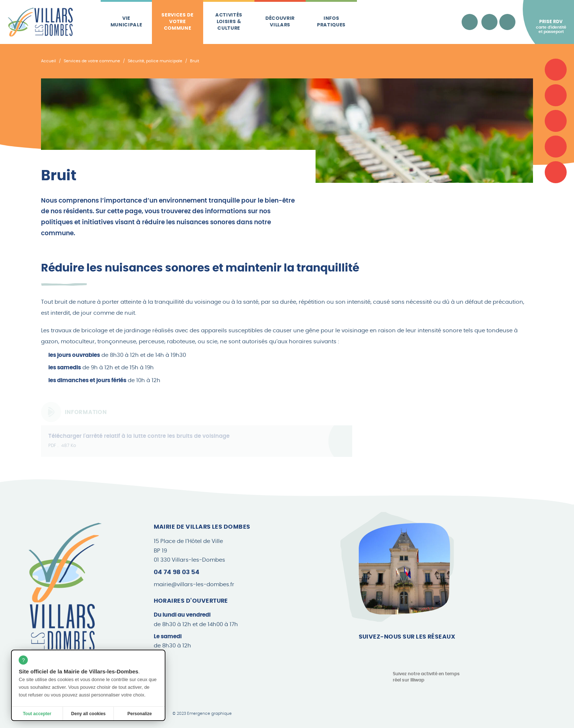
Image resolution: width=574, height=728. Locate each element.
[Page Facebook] (364, 652)
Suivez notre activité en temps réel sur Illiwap (426, 677)
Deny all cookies (88, 714)
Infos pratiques (331, 22)
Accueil (49, 61)
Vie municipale (126, 22)
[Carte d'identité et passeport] (556, 70)
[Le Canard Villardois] (556, 172)
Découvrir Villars (280, 22)
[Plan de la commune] (556, 121)
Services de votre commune (177, 22)
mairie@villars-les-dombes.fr (194, 585)
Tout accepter (37, 714)
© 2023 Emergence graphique (202, 714)
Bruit (195, 61)
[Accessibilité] (470, 22)
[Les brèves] (556, 147)
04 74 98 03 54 (177, 572)
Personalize (140, 714)
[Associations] (556, 95)
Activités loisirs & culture (229, 22)
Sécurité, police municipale (155, 61)
